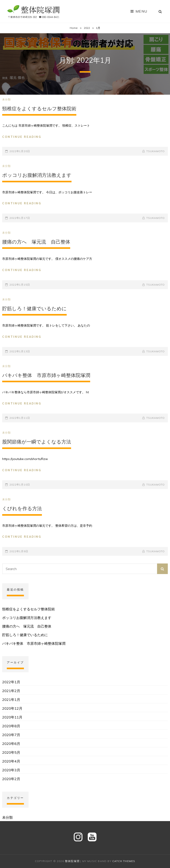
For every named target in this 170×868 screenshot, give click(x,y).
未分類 (7, 99)
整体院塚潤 (72, 861)
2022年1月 (11, 682)
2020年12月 (12, 708)
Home (74, 28)
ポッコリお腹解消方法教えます (37, 175)
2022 (87, 28)
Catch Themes (124, 861)
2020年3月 (11, 770)
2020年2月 (11, 779)
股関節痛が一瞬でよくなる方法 (37, 442)
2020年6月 (11, 744)
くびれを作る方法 (22, 508)
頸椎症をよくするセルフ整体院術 (39, 109)
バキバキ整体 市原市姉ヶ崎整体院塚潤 (46, 375)
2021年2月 (11, 691)
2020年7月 (11, 735)
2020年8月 (11, 726)
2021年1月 (11, 700)
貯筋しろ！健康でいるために (34, 308)
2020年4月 (11, 761)
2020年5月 (11, 752)
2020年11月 (12, 717)
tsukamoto (156, 151)
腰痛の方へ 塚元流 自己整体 (36, 242)
